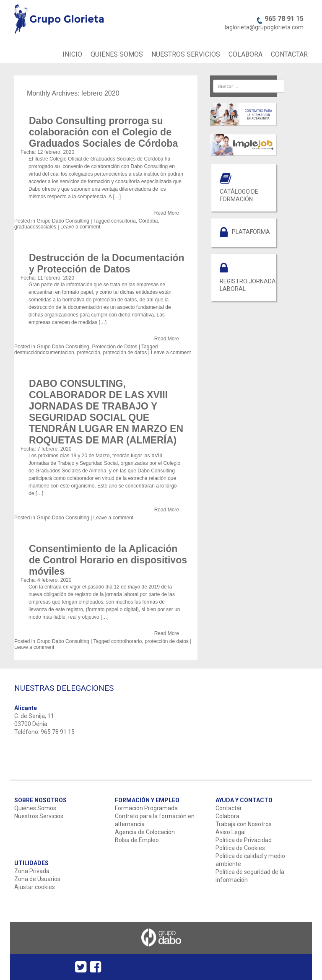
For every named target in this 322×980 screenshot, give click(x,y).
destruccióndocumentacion (44, 353)
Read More (167, 213)
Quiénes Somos (35, 808)
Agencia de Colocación (145, 832)
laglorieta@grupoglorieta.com (264, 27)
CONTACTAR (289, 54)
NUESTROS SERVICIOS (186, 54)
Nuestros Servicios (39, 816)
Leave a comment (80, 227)
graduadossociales (35, 227)
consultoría (123, 221)
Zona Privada (32, 871)
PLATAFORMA (251, 232)
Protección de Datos (114, 347)
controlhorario (126, 641)
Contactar (229, 808)
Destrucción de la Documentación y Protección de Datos (107, 263)
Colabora (227, 816)
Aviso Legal (231, 832)
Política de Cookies (240, 848)
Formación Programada (146, 808)
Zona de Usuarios (37, 879)
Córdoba (148, 221)
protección (88, 353)
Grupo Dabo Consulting (63, 221)
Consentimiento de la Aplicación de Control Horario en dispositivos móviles (108, 560)
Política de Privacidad (244, 840)
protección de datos (125, 353)
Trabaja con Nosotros (244, 824)
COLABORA (245, 54)
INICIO (72, 54)
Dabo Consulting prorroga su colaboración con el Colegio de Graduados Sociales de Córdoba (103, 132)
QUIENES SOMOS (117, 54)
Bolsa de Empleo (137, 840)
